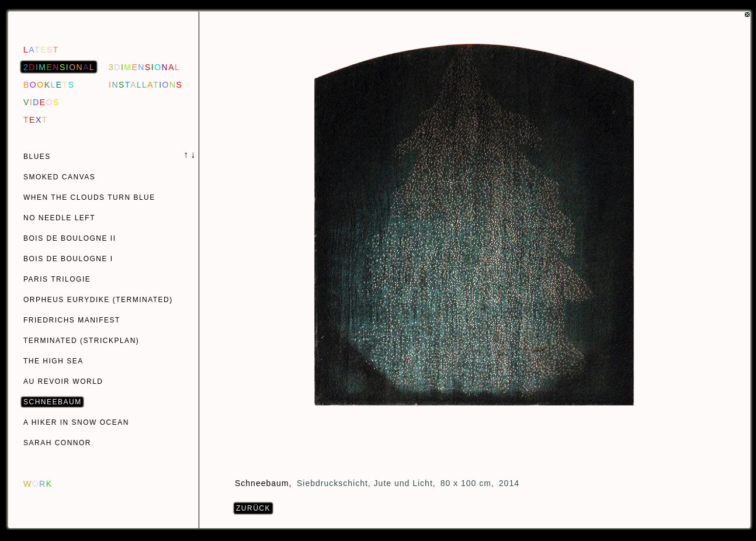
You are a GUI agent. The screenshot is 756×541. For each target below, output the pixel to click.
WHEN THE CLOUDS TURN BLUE (89, 197)
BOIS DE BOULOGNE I (68, 259)
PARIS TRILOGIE (57, 279)
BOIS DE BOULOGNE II (70, 238)
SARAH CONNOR (57, 443)
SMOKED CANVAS (59, 177)
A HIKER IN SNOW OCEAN (76, 422)
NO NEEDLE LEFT (59, 218)
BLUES (37, 157)
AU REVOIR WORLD (63, 382)
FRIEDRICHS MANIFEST (72, 320)
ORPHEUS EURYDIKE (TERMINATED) (98, 300)
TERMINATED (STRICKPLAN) (81, 341)
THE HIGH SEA (53, 361)
